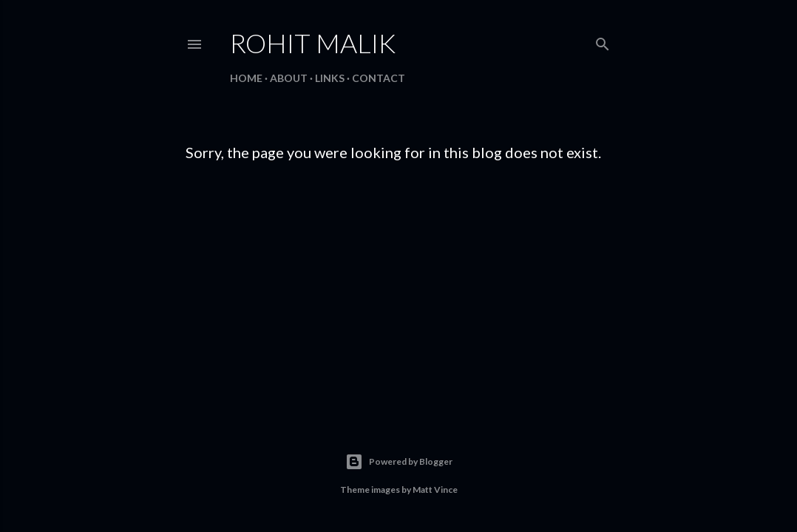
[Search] (603, 41)
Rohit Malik (313, 43)
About (289, 78)
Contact (379, 78)
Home (246, 78)
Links (330, 78)
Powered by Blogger (399, 462)
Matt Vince (435, 490)
